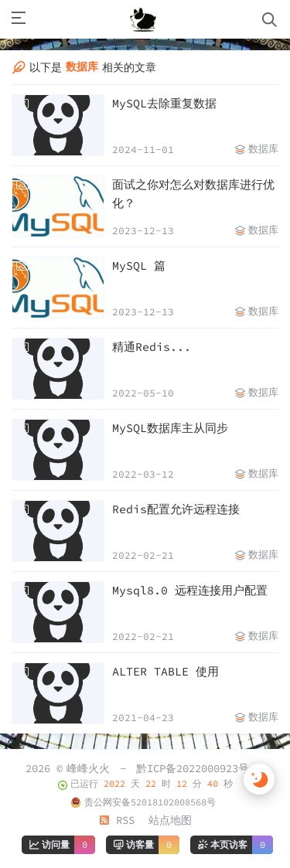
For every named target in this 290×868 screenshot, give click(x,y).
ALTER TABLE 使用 (165, 671)
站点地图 (170, 820)
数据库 (263, 149)
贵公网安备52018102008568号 (150, 802)
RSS (117, 820)
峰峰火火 (88, 768)
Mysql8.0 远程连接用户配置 (190, 590)
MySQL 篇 (139, 266)
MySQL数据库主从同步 (170, 428)
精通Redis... (152, 347)
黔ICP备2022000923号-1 (199, 768)
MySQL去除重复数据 (164, 103)
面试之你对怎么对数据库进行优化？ (193, 194)
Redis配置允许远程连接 (176, 509)
